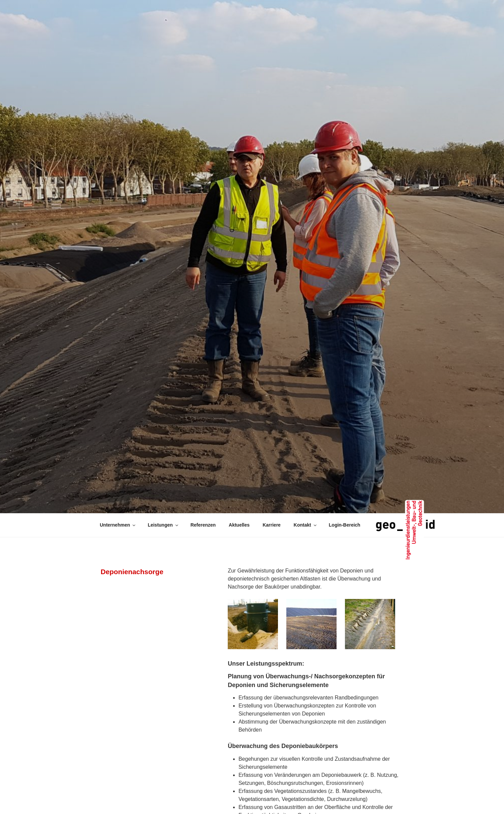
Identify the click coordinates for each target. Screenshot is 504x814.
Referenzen (203, 525)
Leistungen (163, 525)
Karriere (272, 525)
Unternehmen (118, 525)
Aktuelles (239, 525)
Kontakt (306, 525)
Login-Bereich (345, 525)
